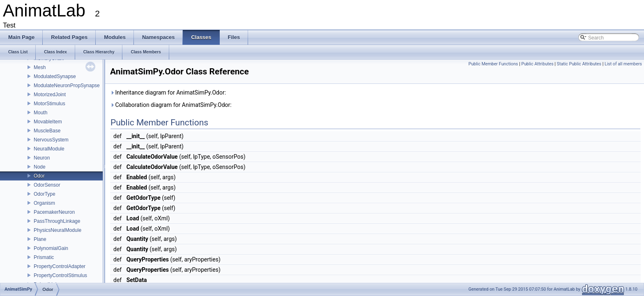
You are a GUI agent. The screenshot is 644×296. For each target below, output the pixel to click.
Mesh (40, 67)
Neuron (42, 158)
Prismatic (44, 257)
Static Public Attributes (579, 64)
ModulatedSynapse (55, 76)
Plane (40, 239)
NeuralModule (49, 149)
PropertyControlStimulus (60, 275)
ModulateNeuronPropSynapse (67, 86)
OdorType (45, 194)
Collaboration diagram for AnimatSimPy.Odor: (171, 105)
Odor (39, 176)
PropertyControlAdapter (60, 266)
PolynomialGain (51, 248)
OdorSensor (47, 185)
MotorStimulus (49, 104)
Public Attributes (537, 64)
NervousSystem (51, 140)
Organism (44, 203)
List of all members (623, 64)
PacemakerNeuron (54, 212)
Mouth (40, 113)
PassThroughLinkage (57, 221)
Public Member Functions (493, 64)
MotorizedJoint (50, 95)
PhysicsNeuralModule (57, 230)
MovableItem (48, 122)
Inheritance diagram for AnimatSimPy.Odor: (168, 92)
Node (40, 167)
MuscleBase (47, 131)
